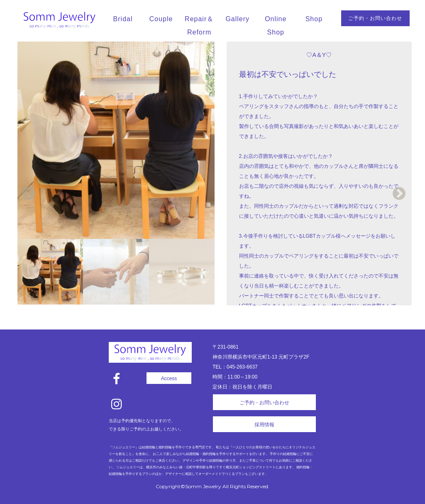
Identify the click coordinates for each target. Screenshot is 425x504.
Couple (161, 19)
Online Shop (276, 26)
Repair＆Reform (199, 26)
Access (169, 379)
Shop (314, 19)
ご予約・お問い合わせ (375, 18)
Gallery (237, 19)
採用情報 (264, 425)
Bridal (123, 19)
